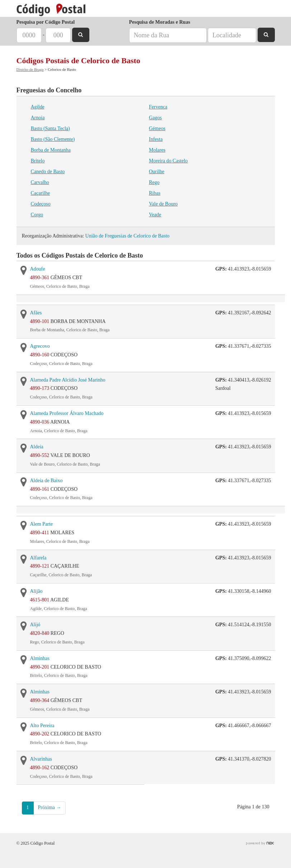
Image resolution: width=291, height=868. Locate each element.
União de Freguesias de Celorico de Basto (128, 236)
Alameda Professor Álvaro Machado (67, 413)
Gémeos (157, 128)
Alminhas (40, 658)
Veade (155, 215)
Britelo (38, 161)
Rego (154, 182)
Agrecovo (40, 346)
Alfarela (38, 558)
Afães (36, 313)
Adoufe (38, 269)
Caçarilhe (41, 193)
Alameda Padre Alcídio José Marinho (68, 380)
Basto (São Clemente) (53, 139)
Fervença (158, 107)
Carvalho (40, 182)
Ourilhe (157, 172)
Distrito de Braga (30, 69)
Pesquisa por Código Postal (46, 22)
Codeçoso (41, 204)
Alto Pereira (42, 726)
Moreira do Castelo (168, 161)
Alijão (36, 591)
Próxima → (50, 807)
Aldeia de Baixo (46, 481)
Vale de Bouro (163, 204)
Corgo (37, 215)
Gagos (155, 118)
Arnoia (38, 118)
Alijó (35, 625)
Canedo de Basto (48, 172)
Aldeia (37, 447)
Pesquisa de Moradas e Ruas (160, 22)
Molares (157, 150)
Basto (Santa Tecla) (50, 128)
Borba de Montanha (51, 150)
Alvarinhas (41, 759)
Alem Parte (41, 524)
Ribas (155, 193)
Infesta (156, 139)
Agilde (38, 107)
